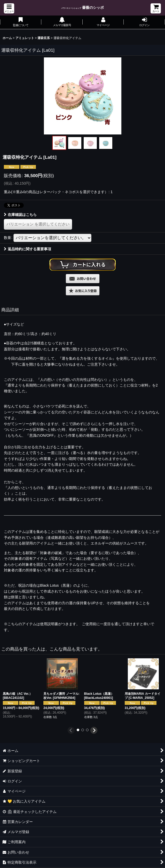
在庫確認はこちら (20, 215)
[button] (9, 8)
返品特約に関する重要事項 (27, 249)
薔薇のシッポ (82, 7)
